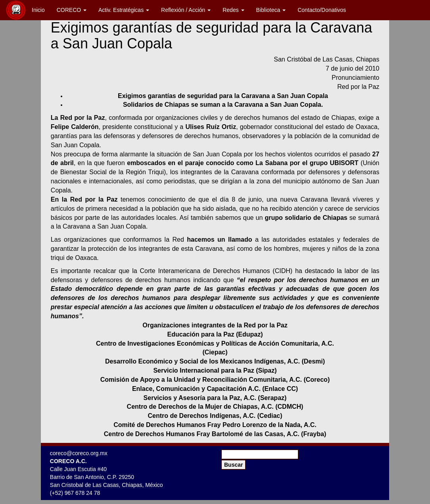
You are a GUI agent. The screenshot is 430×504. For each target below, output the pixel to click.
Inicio (38, 10)
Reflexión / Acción (186, 10)
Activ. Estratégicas (124, 10)
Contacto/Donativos (322, 10)
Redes (233, 10)
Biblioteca (271, 10)
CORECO (72, 10)
